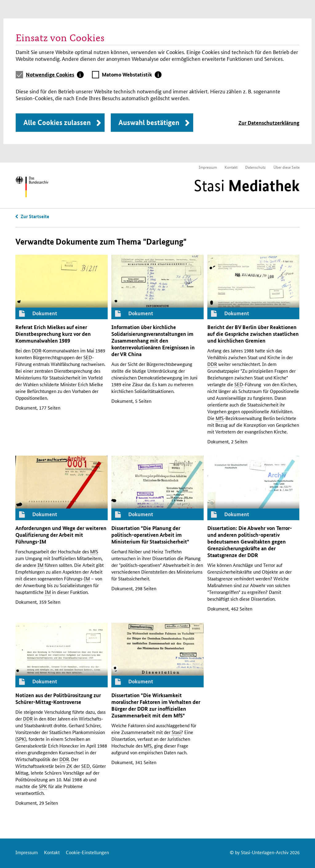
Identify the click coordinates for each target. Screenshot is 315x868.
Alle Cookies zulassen (57, 122)
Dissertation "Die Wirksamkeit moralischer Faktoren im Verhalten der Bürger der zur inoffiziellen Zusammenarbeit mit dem (156, 705)
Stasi (247, 186)
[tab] (55, 75)
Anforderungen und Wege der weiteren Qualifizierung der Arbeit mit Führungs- (61, 535)
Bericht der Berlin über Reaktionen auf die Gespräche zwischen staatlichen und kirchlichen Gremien (253, 334)
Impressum (208, 167)
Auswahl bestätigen (149, 122)
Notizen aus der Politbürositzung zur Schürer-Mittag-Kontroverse (58, 699)
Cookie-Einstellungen (87, 852)
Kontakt (231, 167)
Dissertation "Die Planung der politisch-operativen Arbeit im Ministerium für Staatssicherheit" (150, 535)
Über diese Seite (287, 167)
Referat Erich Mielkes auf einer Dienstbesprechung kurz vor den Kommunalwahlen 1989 (53, 334)
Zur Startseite (35, 216)
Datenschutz (255, 167)
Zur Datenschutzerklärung (269, 123)
